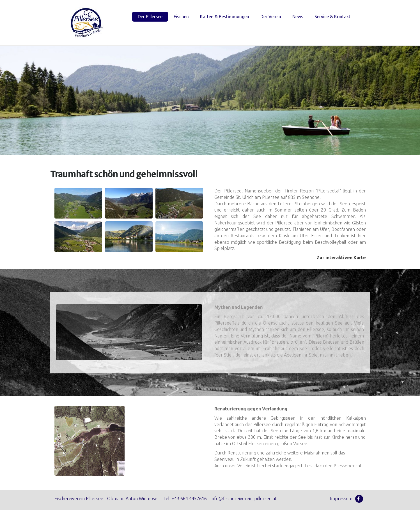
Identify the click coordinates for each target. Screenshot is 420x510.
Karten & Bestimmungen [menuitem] (225, 17)
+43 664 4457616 (189, 498)
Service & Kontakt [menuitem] (332, 17)
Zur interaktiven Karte (341, 258)
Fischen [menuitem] (181, 17)
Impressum (341, 498)
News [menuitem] (298, 17)
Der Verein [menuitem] (271, 17)
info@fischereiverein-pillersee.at (244, 498)
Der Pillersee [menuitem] (150, 17)
